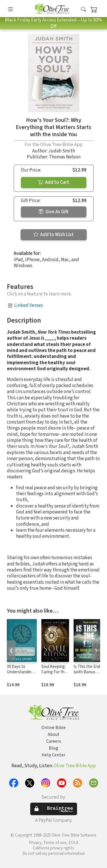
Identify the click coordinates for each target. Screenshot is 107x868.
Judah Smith (62, 151)
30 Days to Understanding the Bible (20, 672)
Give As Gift (53, 212)
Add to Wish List (53, 235)
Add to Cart (54, 182)
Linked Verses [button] (29, 305)
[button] (83, 10)
